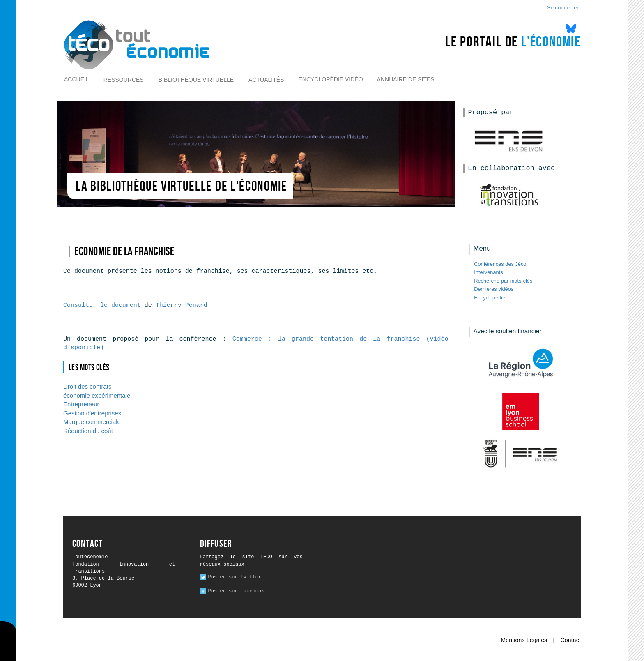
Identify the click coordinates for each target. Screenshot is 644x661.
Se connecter (563, 8)
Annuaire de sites (406, 79)
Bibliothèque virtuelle (196, 80)
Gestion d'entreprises (92, 413)
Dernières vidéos (494, 289)
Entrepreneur (81, 404)
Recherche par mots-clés (503, 281)
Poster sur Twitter (235, 577)
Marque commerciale (92, 422)
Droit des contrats (87, 386)
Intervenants (488, 272)
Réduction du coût (88, 431)
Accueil (77, 79)
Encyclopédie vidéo (330, 79)
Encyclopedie (490, 298)
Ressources (124, 80)
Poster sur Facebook (236, 591)
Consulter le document (102, 305)
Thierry (182, 305)
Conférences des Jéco (500, 264)
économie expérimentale (97, 395)
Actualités (266, 80)
